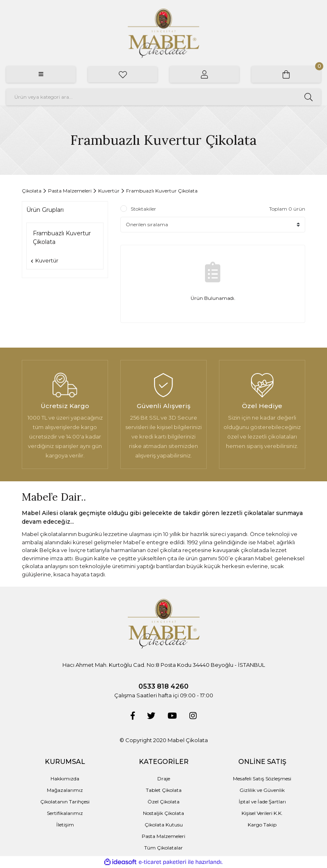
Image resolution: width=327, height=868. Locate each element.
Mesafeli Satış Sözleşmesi (262, 779)
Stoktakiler (143, 209)
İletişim (65, 825)
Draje (164, 779)
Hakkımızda (65, 779)
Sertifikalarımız (65, 813)
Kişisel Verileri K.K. (262, 813)
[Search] (163, 97)
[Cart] (286, 74)
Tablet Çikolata (164, 790)
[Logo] (163, 33)
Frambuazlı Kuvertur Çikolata (162, 191)
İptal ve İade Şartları (262, 802)
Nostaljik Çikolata (163, 813)
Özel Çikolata (163, 802)
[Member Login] (204, 74)
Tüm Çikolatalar (163, 848)
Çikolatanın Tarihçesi (65, 802)
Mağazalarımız (65, 790)
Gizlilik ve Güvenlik (262, 790)
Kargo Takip (262, 825)
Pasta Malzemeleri (163, 836)
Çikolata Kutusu (164, 825)
